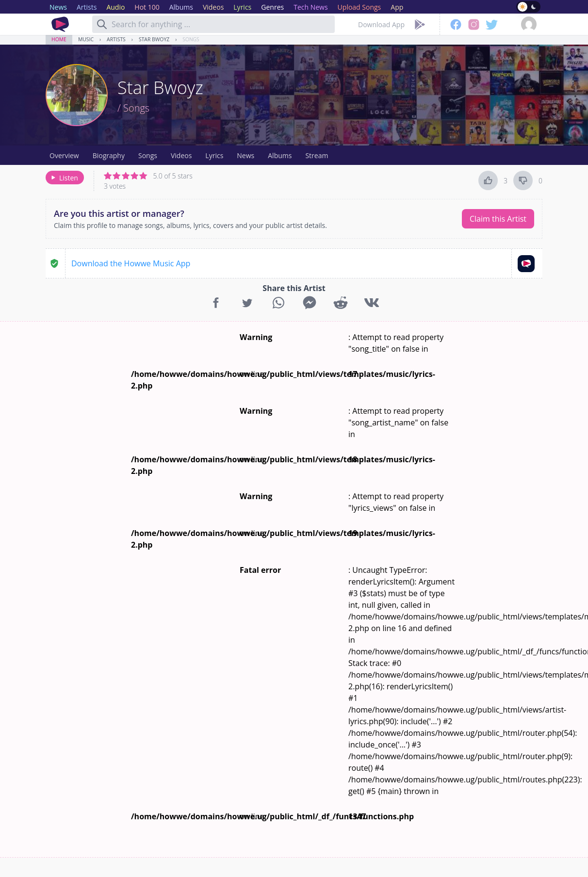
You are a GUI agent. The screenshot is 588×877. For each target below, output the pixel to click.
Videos (181, 155)
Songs (191, 39)
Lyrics (214, 155)
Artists (116, 39)
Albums (280, 155)
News (245, 155)
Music (86, 39)
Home (59, 39)
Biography (109, 155)
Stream (317, 155)
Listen (64, 178)
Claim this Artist (498, 219)
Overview (64, 155)
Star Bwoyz (154, 39)
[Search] (102, 24)
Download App (381, 24)
